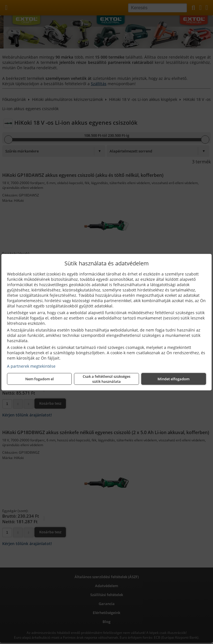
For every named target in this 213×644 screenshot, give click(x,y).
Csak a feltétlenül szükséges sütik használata (106, 379)
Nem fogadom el (40, 379)
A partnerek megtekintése (31, 366)
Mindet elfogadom (173, 379)
